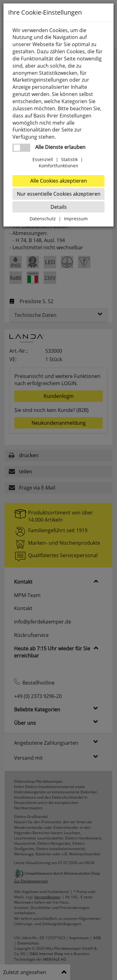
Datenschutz (43, 219)
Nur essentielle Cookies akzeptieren (59, 194)
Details (59, 207)
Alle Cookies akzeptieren (59, 181)
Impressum (76, 219)
